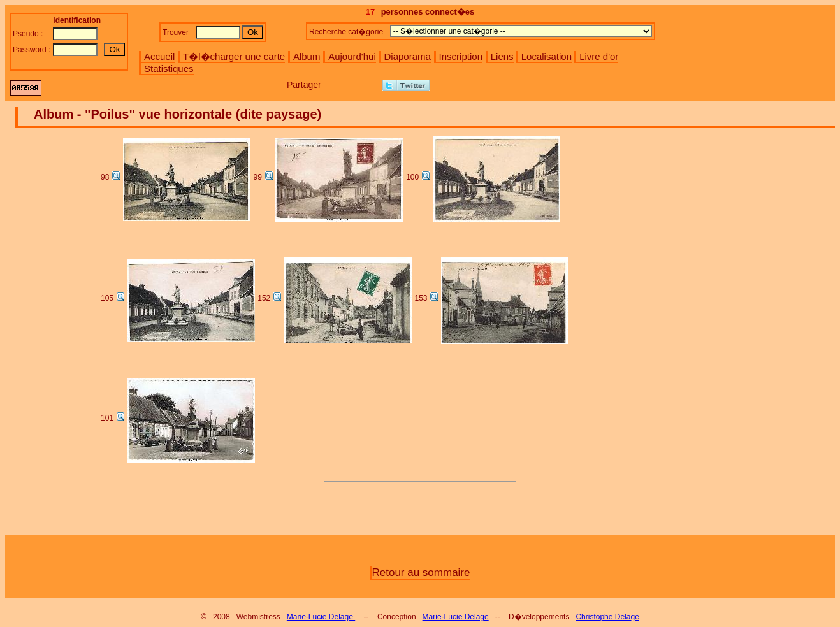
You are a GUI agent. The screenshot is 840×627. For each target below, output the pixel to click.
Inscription (461, 56)
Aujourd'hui (352, 56)
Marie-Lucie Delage (321, 617)
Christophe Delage (607, 617)
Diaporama (408, 56)
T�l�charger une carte (234, 56)
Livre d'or (599, 56)
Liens (502, 56)
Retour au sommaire (421, 573)
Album (307, 56)
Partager (304, 85)
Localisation (547, 56)
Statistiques (169, 68)
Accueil (159, 56)
